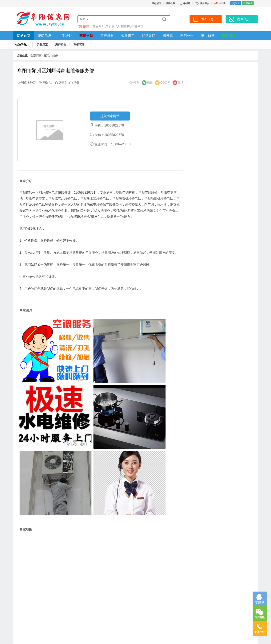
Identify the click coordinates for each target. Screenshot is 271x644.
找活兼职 (149, 36)
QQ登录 (236, 3)
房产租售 (107, 36)
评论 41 (47, 82)
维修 (55, 55)
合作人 (116, 26)
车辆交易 (86, 36)
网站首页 (24, 36)
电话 (95, 26)
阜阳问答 (229, 36)
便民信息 (45, 36)
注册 (216, 3)
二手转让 (65, 36)
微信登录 (248, 3)
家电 (47, 55)
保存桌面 (157, 3)
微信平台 (205, 3)
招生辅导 (208, 36)
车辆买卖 (79, 45)
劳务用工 (128, 36)
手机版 (185, 3)
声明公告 (187, 36)
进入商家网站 (110, 116)
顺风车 (168, 36)
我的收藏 (170, 3)
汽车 (108, 26)
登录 (223, 3)
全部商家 (36, 55)
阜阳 (102, 26)
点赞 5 (62, 82)
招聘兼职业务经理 (132, 26)
